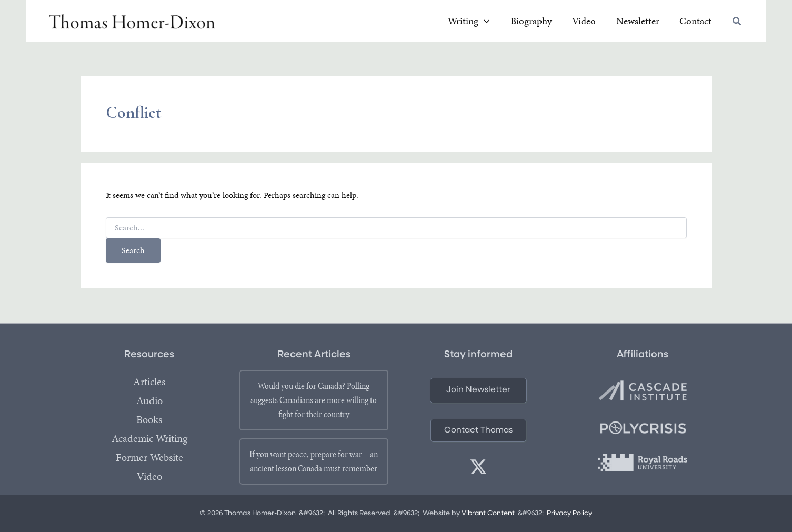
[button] (737, 23)
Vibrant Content (488, 513)
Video (149, 477)
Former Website (149, 458)
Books (149, 420)
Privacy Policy (570, 513)
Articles (149, 382)
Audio (149, 401)
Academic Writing (149, 439)
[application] (519, 23)
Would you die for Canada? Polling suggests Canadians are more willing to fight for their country (314, 400)
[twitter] (478, 467)
